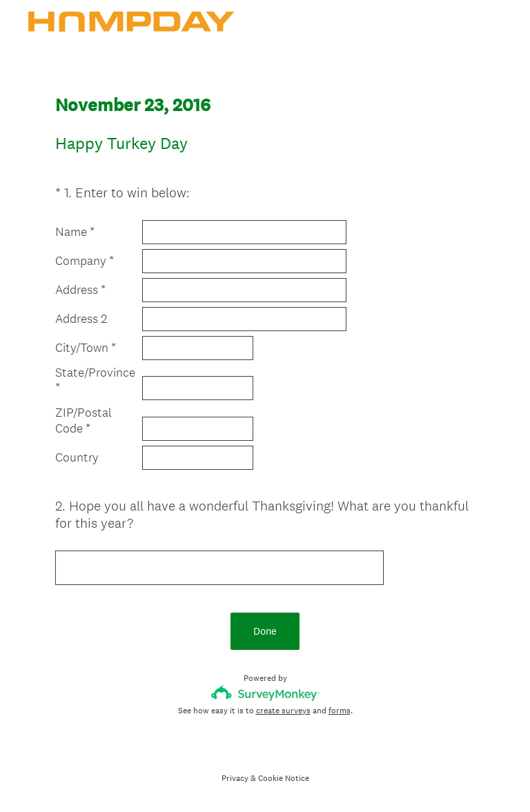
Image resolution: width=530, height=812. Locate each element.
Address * (80, 290)
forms (340, 711)
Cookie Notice (284, 778)
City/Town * (86, 348)
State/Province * (95, 380)
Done (265, 631)
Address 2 (81, 319)
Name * (75, 232)
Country (77, 457)
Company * (85, 261)
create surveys (283, 711)
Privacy (235, 778)
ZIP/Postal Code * (84, 420)
